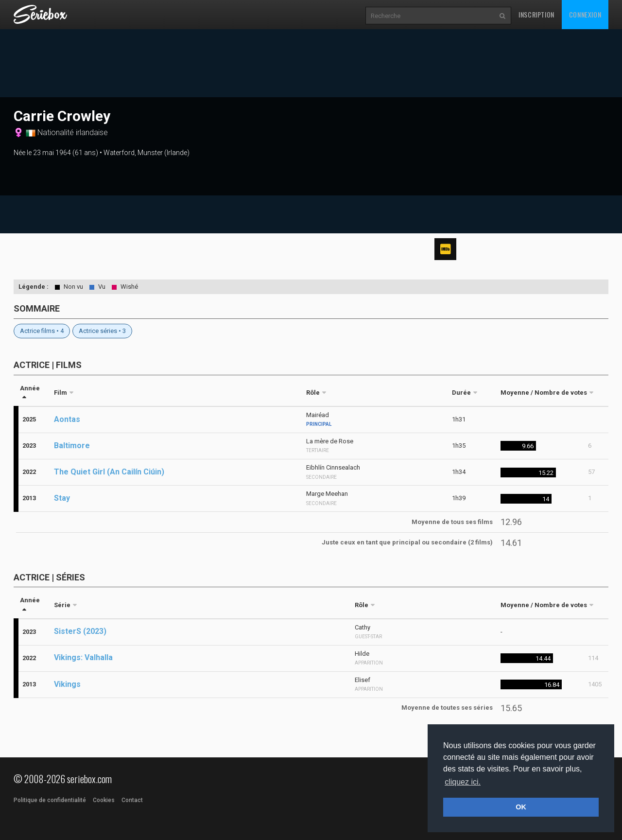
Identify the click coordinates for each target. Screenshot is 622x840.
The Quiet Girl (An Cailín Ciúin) (109, 472)
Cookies (104, 800)
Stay (62, 498)
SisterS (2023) (80, 631)
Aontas (67, 419)
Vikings (67, 684)
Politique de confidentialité (50, 800)
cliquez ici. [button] (463, 782)
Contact (132, 800)
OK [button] (521, 807)
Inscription (536, 14)
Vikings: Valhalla (83, 657)
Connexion (585, 14)
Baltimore (72, 446)
